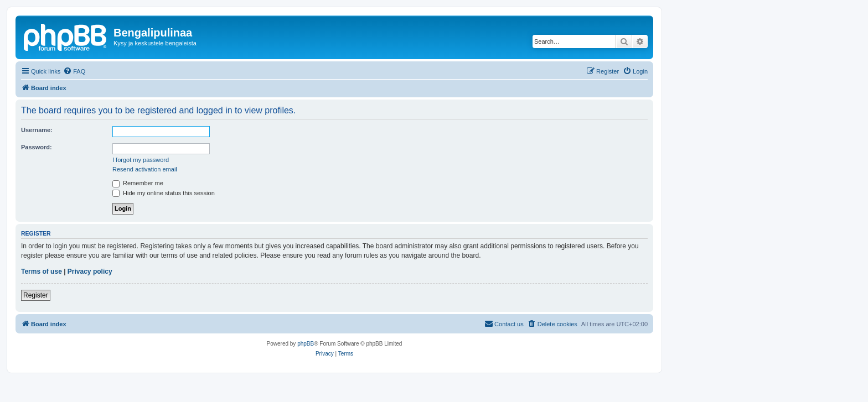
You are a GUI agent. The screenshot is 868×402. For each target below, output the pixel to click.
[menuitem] (74, 71)
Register (36, 295)
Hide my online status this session (164, 193)
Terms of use (42, 272)
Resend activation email (145, 169)
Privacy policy (90, 272)
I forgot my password (141, 160)
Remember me (138, 183)
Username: (37, 130)
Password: (37, 147)
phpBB (306, 344)
